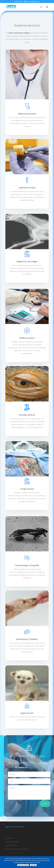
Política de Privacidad (12, 842)
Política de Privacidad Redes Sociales (17, 849)
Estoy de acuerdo (23, 865)
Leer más (27, 131)
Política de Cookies (11, 845)
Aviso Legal (9, 838)
